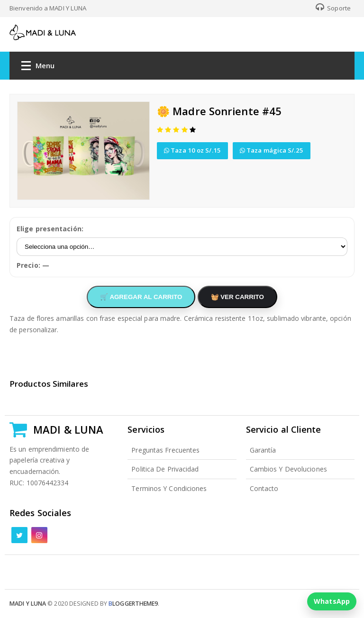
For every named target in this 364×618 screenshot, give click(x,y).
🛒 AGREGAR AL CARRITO (141, 297)
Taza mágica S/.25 (272, 150)
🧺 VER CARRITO (237, 297)
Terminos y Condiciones (169, 488)
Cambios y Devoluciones (288, 469)
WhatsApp (332, 601)
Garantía (263, 450)
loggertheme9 (133, 604)
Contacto (264, 488)
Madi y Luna (28, 604)
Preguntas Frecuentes (165, 450)
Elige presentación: (50, 229)
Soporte (333, 8)
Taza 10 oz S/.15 (192, 150)
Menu (38, 68)
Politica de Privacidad (165, 469)
